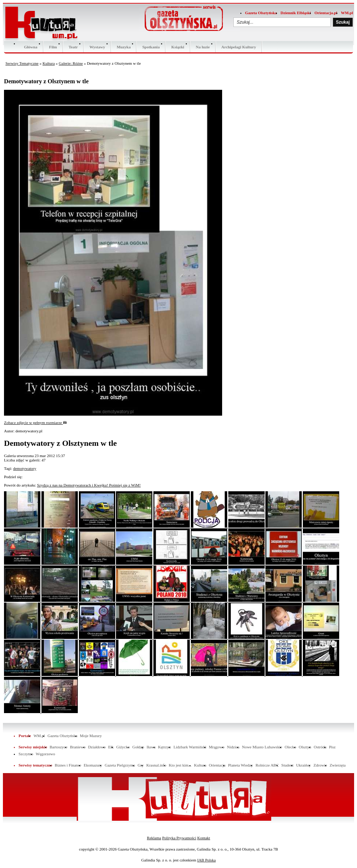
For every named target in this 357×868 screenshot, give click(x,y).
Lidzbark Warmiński (190, 747)
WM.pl (347, 13)
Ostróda (320, 747)
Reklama (154, 838)
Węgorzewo (45, 754)
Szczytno (26, 754)
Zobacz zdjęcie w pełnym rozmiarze (35, 423)
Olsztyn (305, 747)
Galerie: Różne (71, 63)
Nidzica (233, 747)
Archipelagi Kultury (239, 47)
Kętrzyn (165, 747)
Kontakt (203, 838)
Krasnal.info (156, 765)
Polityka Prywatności (179, 838)
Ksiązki (178, 47)
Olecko (290, 747)
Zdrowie (320, 765)
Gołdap (138, 747)
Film (53, 47)
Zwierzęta (338, 765)
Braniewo (78, 747)
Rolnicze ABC (267, 765)
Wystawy (97, 47)
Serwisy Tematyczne (22, 63)
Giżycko (123, 747)
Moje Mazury (91, 736)
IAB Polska (206, 860)
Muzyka (124, 47)
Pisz (332, 747)
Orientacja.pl (326, 13)
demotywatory (25, 468)
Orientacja (217, 765)
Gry (141, 765)
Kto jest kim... (180, 765)
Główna (31, 47)
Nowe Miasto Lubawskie (262, 747)
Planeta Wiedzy (240, 765)
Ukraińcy (303, 765)
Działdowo (97, 747)
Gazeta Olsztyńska (261, 13)
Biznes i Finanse (68, 765)
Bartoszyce (59, 747)
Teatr (73, 47)
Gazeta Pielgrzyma (120, 765)
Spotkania (151, 47)
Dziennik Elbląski (296, 13)
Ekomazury (93, 765)
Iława (151, 747)
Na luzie (203, 47)
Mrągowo (217, 747)
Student (288, 765)
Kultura (49, 63)
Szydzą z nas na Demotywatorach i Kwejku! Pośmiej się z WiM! (89, 485)
